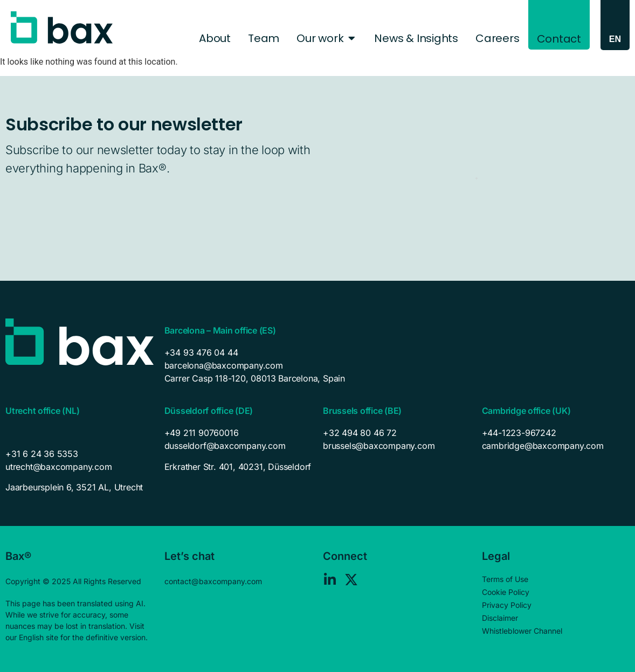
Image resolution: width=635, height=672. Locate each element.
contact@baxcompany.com (213, 581)
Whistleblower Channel (522, 631)
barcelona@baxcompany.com (224, 365)
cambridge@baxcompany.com (543, 446)
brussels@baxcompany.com (379, 446)
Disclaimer (500, 618)
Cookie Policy (506, 592)
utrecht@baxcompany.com (59, 467)
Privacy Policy (507, 605)
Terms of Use (505, 579)
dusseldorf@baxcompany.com (225, 446)
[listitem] (80, 487)
